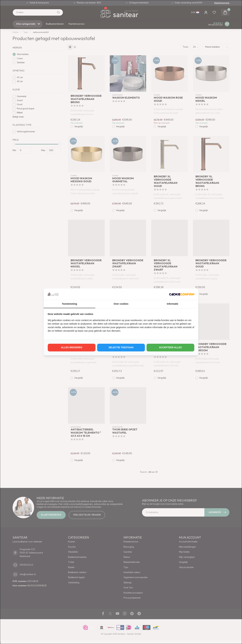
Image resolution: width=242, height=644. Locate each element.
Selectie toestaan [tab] (121, 347)
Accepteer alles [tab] (170, 347)
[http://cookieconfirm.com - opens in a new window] (182, 294)
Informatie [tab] (173, 304)
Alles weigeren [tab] (72, 347)
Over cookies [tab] (121, 304)
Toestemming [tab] (69, 304)
